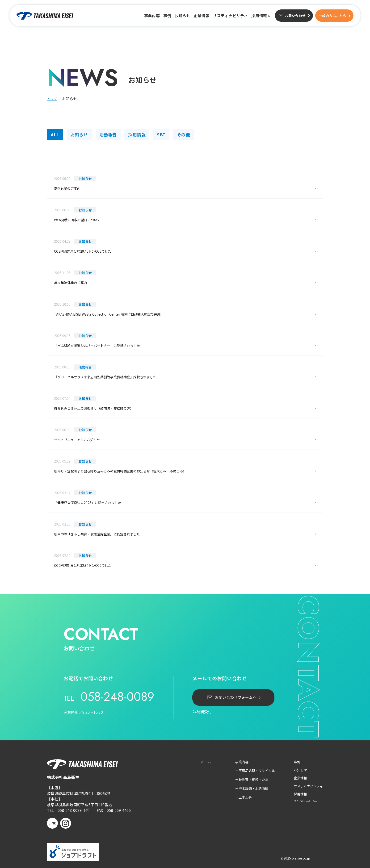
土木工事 (245, 797)
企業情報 (202, 16)
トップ (52, 99)
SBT (161, 134)
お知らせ (182, 16)
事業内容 (152, 16)
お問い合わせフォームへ (236, 697)
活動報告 (108, 134)
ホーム (206, 762)
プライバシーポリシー (306, 801)
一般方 (332, 16)
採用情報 (259, 16)
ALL (55, 134)
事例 (167, 16)
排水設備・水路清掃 (253, 788)
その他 (184, 134)
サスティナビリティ (230, 16)
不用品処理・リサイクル (257, 771)
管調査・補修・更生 (253, 779)
